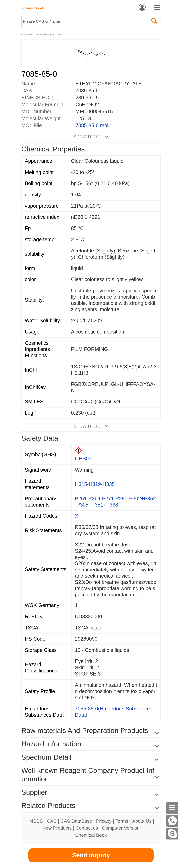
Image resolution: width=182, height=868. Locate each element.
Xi (77, 516)
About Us (142, 821)
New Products (57, 828)
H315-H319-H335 (95, 484)
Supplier (34, 792)
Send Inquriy (91, 855)
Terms (122, 821)
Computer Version (121, 828)
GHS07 (83, 459)
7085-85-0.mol (92, 125)
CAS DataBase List (45, 35)
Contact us (87, 828)
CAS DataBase (76, 821)
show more (87, 136)
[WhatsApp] (172, 821)
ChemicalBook (27, 35)
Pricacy (104, 821)
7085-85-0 (61, 35)
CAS (52, 821)
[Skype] (172, 834)
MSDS (36, 821)
